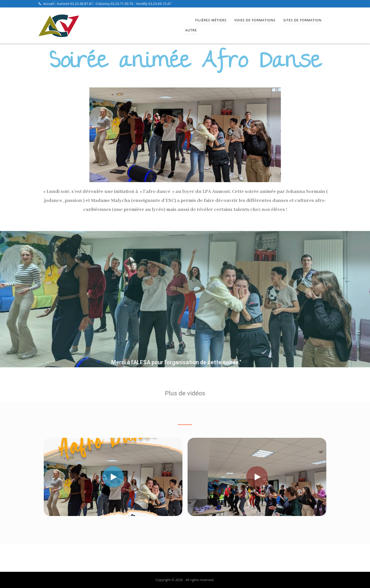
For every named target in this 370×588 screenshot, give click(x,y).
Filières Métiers (211, 20)
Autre (191, 30)
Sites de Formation (302, 20)
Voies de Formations (255, 20)
